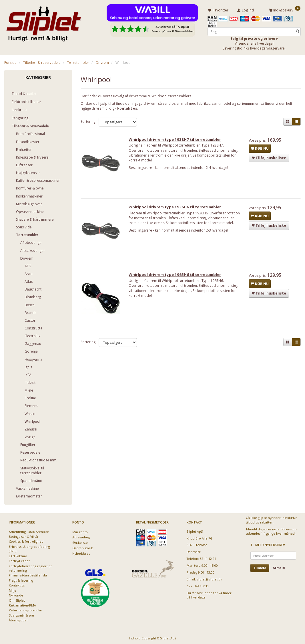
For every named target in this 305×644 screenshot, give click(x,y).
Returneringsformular (26, 609)
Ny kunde (16, 594)
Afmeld (279, 567)
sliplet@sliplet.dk (209, 578)
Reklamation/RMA (22, 604)
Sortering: (88, 121)
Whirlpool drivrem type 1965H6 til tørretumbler (177, 278)
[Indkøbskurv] (285, 9)
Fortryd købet (19, 560)
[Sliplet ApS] (44, 22)
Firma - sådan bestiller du (28, 574)
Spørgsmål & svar (22, 614)
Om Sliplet (17, 599)
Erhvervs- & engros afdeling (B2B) (29, 548)
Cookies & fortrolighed (26, 541)
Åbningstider (18, 619)
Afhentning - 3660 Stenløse (29, 531)
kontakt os (127, 107)
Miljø (13, 589)
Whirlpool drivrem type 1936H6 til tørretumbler (177, 209)
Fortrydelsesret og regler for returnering (30, 567)
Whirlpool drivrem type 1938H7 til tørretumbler (177, 140)
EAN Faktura (18, 555)
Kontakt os (17, 584)
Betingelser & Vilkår (24, 536)
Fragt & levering (21, 579)
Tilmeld (260, 567)
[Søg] (298, 30)
